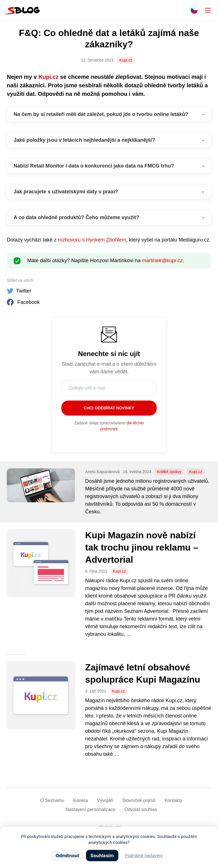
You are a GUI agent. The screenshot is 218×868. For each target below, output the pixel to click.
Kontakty (173, 800)
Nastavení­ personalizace (90, 809)
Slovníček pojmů (139, 800)
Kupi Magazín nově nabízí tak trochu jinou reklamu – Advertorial (142, 547)
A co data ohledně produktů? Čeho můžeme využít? (76, 217)
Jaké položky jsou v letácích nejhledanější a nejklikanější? (84, 140)
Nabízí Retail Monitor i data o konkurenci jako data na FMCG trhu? (94, 166)
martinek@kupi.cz (162, 261)
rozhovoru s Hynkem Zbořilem (92, 240)
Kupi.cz (126, 60)
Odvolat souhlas (141, 809)
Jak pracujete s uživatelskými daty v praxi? (66, 192)
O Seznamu (52, 800)
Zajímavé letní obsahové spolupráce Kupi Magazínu (143, 673)
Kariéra (81, 800)
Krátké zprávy (169, 472)
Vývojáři (105, 800)
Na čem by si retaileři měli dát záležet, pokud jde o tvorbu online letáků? (101, 114)
